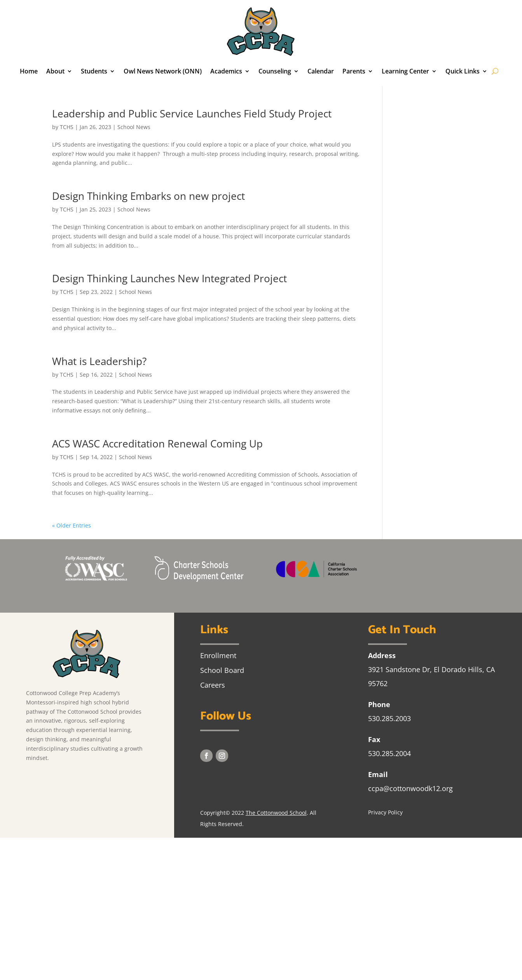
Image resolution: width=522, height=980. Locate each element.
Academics (226, 71)
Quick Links (463, 71)
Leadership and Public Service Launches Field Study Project (192, 114)
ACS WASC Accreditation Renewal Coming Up (157, 444)
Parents (354, 71)
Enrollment (218, 655)
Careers (213, 685)
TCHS (67, 127)
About (55, 71)
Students (94, 71)
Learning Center (405, 71)
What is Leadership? (99, 361)
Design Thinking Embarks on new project (148, 196)
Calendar (321, 71)
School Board (222, 670)
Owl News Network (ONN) (163, 71)
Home (29, 71)
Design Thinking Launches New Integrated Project (169, 278)
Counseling (275, 71)
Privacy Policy (385, 812)
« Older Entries (72, 525)
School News (134, 127)
